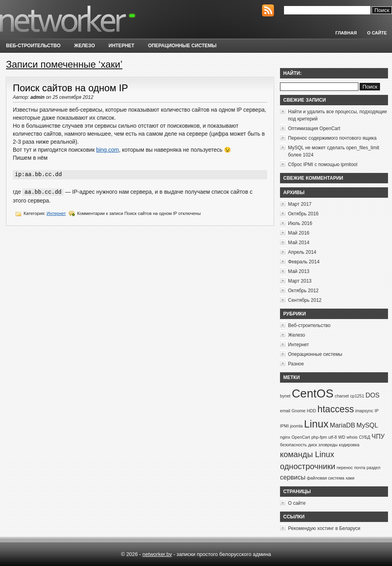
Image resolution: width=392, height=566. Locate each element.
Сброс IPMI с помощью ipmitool (323, 165)
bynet (285, 396)
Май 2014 (299, 243)
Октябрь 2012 (303, 291)
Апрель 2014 (302, 252)
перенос (345, 468)
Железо (84, 46)
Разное (296, 364)
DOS (373, 395)
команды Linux (307, 454)
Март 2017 (300, 204)
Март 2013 (300, 281)
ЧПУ (378, 436)
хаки (350, 478)
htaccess (336, 409)
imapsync (364, 411)
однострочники (308, 466)
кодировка (349, 445)
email (285, 411)
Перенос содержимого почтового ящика (332, 138)
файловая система (326, 478)
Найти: (292, 73)
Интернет (121, 46)
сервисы (293, 477)
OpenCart (301, 437)
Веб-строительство (33, 46)
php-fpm (319, 437)
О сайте (377, 33)
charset (342, 396)
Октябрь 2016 (303, 214)
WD (342, 437)
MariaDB (343, 425)
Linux (316, 424)
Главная (346, 33)
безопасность (293, 445)
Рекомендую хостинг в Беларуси (324, 528)
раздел (373, 468)
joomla (296, 426)
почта (360, 468)
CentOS (312, 393)
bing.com (107, 150)
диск (312, 445)
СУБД (364, 437)
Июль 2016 (300, 223)
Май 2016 (299, 233)
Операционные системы (182, 46)
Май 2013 (299, 271)
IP (376, 411)
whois (352, 437)
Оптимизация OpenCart (314, 128)
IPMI (284, 426)
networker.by (157, 554)
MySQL (367, 425)
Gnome (299, 411)
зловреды (328, 445)
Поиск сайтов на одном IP (70, 88)
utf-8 (333, 437)
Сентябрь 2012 (305, 300)
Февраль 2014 (304, 262)
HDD (311, 411)
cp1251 (357, 396)
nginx (285, 437)
